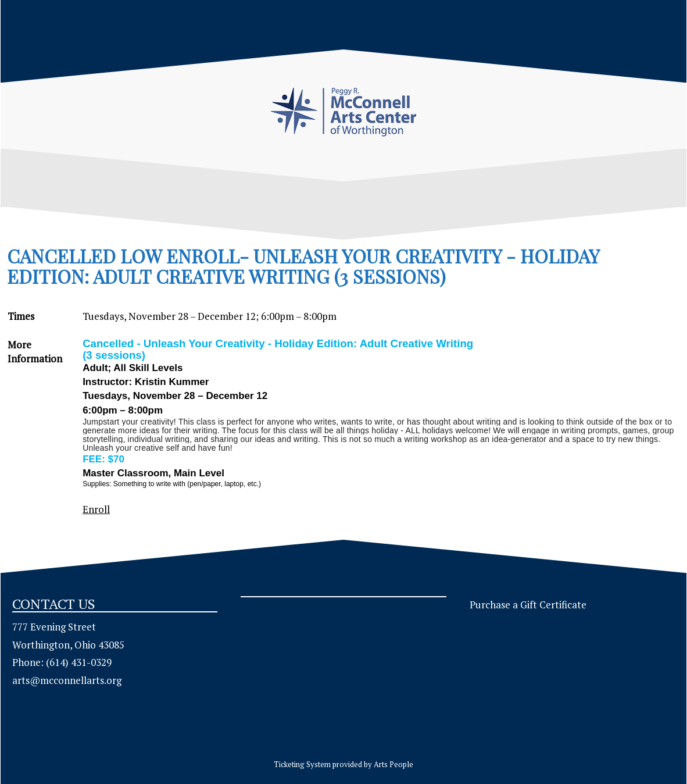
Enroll (96, 509)
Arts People (393, 764)
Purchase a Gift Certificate (528, 605)
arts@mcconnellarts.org (67, 680)
